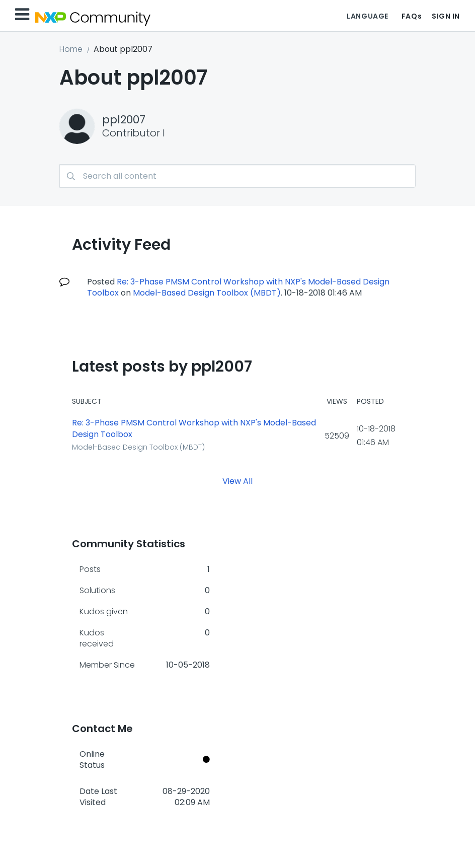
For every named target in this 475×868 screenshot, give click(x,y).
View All (238, 481)
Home (71, 49)
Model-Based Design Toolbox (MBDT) (207, 293)
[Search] (238, 176)
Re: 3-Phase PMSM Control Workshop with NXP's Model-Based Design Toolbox (194, 429)
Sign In (446, 16)
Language (367, 16)
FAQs (412, 16)
